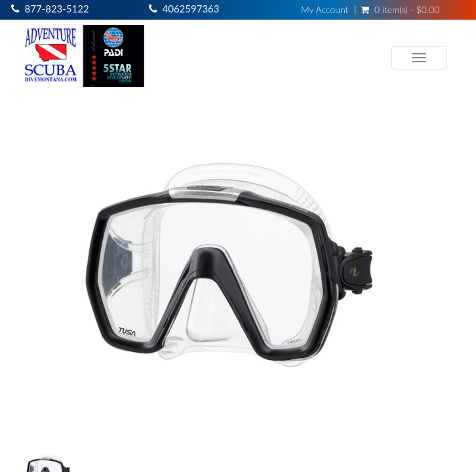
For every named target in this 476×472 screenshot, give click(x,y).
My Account (325, 10)
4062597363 (191, 9)
